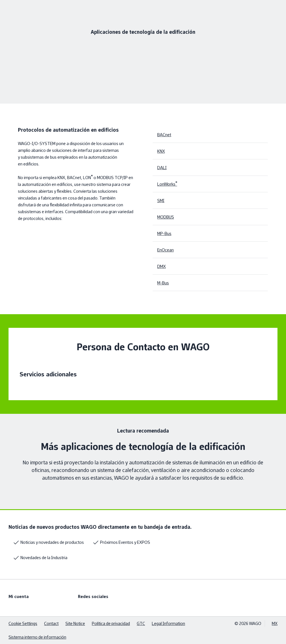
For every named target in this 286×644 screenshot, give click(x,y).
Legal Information (168, 623)
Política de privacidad (111, 623)
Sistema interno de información (37, 637)
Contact (51, 623)
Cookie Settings (23, 623)
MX (275, 623)
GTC (141, 623)
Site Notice (75, 623)
